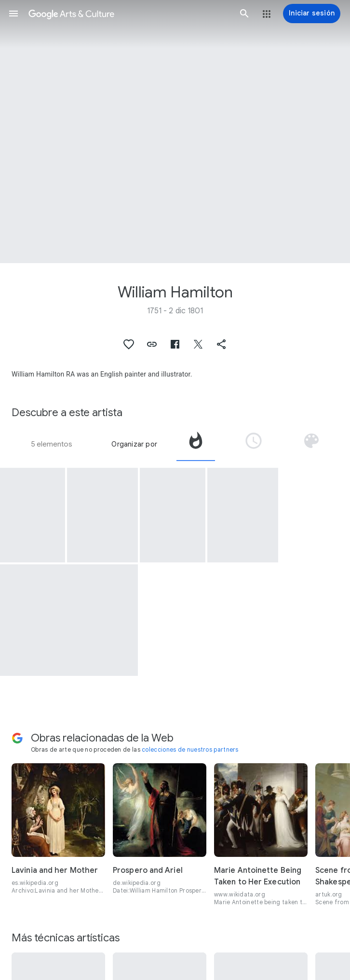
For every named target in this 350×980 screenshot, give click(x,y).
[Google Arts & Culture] (129, 14)
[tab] (196, 444)
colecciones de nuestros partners (190, 749)
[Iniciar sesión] (312, 14)
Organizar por (134, 444)
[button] (13, 14)
